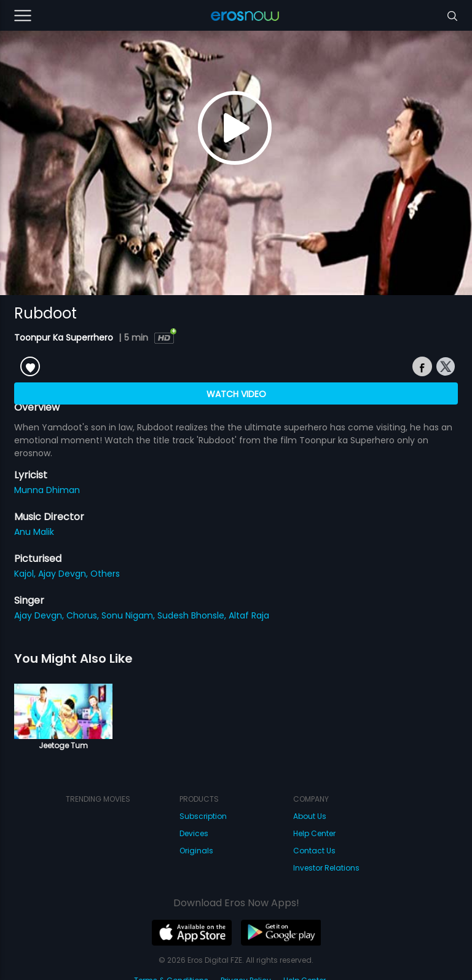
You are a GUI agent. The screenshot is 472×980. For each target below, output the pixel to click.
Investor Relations (326, 868)
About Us (310, 816)
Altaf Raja (249, 615)
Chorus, (84, 615)
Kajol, (26, 574)
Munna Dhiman (47, 490)
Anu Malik (34, 532)
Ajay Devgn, (64, 574)
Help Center (314, 833)
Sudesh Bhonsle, (193, 615)
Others (105, 574)
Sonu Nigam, (129, 615)
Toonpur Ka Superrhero (65, 338)
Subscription (203, 816)
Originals (196, 851)
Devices (194, 833)
